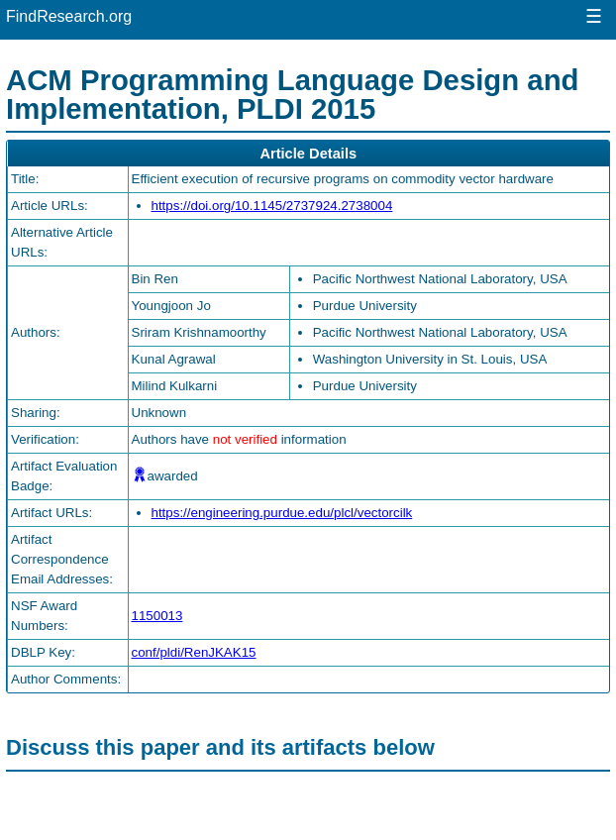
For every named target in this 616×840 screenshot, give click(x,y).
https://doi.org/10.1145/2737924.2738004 (272, 206)
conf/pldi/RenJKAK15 (194, 652)
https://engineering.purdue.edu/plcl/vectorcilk (282, 513)
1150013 (157, 616)
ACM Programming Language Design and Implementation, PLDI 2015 (292, 94)
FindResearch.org (69, 16)
